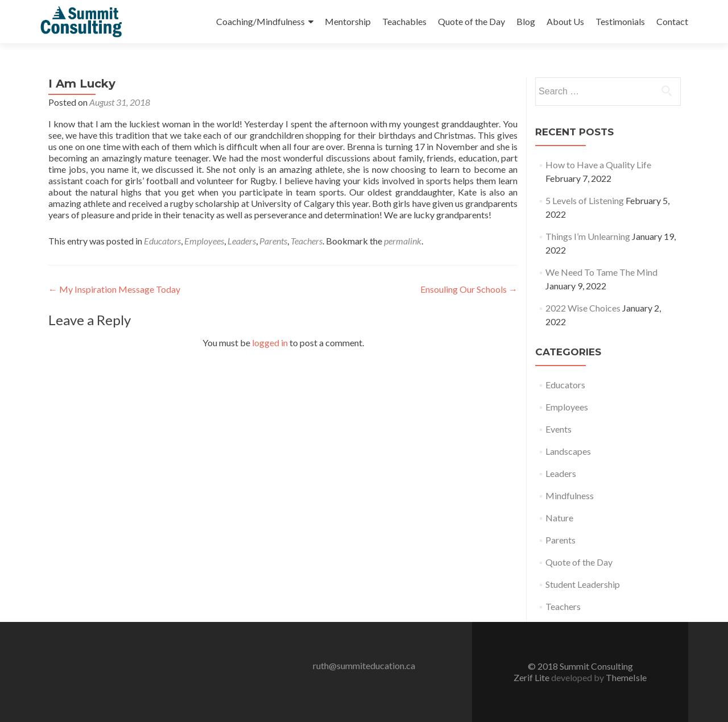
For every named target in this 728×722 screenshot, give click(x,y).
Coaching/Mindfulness (260, 21)
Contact (672, 21)
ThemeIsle (626, 677)
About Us (565, 21)
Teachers (307, 241)
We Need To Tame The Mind (601, 272)
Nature (559, 518)
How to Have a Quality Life (598, 165)
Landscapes (568, 451)
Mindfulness (570, 495)
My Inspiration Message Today (114, 289)
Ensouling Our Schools (469, 289)
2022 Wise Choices (583, 308)
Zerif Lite (532, 677)
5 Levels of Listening (585, 200)
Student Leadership (583, 584)
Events (559, 429)
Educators (162, 241)
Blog (526, 21)
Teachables (404, 21)
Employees (204, 241)
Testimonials (620, 21)
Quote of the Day (471, 21)
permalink (403, 241)
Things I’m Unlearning (588, 236)
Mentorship (348, 21)
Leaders (242, 241)
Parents (273, 241)
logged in (270, 343)
